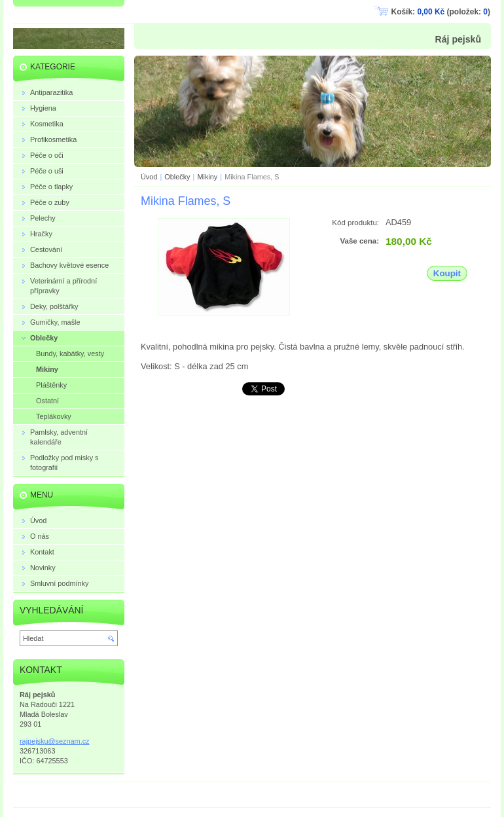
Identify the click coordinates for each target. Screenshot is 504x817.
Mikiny (207, 177)
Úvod (149, 177)
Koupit (447, 273)
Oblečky (178, 177)
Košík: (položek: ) (441, 12)
